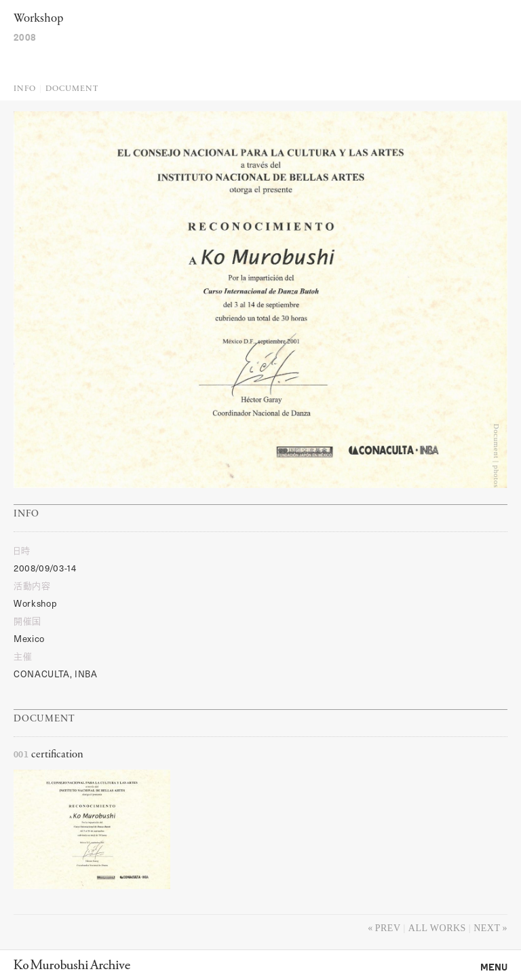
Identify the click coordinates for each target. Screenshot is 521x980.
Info (25, 89)
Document (72, 89)
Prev (388, 928)
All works (437, 928)
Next (487, 928)
